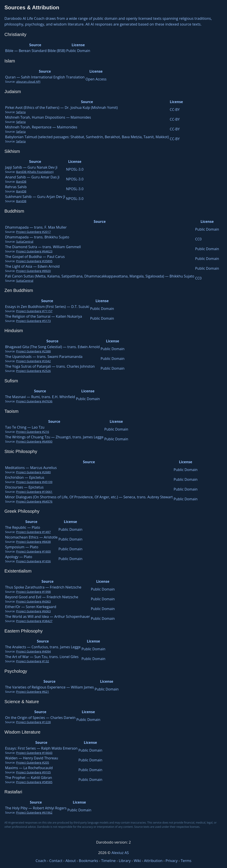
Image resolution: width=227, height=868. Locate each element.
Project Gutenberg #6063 (33, 611)
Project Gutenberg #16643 (34, 753)
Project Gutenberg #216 (33, 432)
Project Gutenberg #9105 (33, 772)
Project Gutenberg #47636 (34, 401)
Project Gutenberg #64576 (34, 501)
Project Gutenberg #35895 (34, 261)
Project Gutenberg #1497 (33, 532)
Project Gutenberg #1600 (33, 551)
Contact (56, 861)
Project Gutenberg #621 (33, 692)
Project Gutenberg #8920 (33, 271)
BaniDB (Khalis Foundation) (35, 172)
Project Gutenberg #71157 (34, 311)
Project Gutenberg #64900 (34, 441)
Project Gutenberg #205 (33, 762)
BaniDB (21, 182)
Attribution (153, 861)
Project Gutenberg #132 (33, 661)
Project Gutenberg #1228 (33, 722)
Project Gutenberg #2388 (33, 351)
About (70, 861)
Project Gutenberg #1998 (33, 592)
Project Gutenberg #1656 (33, 561)
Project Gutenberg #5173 (33, 321)
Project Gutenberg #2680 (33, 472)
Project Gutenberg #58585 (34, 782)
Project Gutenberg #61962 (34, 812)
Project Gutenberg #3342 (33, 361)
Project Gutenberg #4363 (33, 601)
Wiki (137, 861)
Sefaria (21, 112)
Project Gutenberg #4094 (33, 651)
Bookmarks (89, 861)
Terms (186, 861)
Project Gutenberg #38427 (34, 621)
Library (125, 861)
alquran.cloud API (28, 82)
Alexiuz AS (120, 853)
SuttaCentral (25, 241)
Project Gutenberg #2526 (33, 371)
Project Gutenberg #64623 (34, 251)
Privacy (172, 861)
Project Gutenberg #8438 (33, 542)
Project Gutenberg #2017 (33, 232)
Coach (41, 861)
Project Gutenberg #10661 (34, 492)
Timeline (108, 861)
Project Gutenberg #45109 (34, 482)
